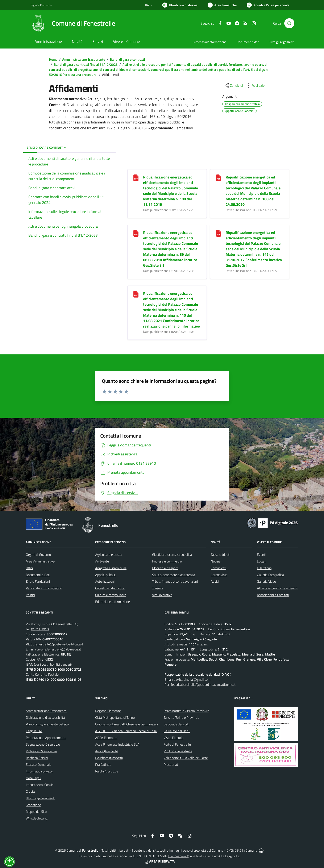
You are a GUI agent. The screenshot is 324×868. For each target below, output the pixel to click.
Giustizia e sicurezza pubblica (172, 555)
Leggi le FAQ (35, 731)
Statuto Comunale (39, 764)
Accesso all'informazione (210, 42)
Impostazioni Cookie (40, 785)
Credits (31, 791)
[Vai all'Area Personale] (268, 5)
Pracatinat (171, 764)
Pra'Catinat (103, 764)
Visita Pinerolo (174, 738)
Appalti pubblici (106, 575)
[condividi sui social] (233, 85)
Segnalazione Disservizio (43, 744)
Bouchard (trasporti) (109, 758)
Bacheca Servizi (37, 758)
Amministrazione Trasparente (84, 59)
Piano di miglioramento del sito (47, 724)
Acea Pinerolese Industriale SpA (117, 744)
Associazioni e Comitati (273, 595)
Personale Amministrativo (44, 588)
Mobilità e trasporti (165, 568)
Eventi (261, 555)
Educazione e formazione (113, 602)
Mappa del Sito (36, 812)
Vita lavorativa (162, 595)
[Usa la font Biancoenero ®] (180, 5)
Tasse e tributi (220, 555)
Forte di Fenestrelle (177, 744)
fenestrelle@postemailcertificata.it (59, 644)
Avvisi (215, 581)
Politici (30, 595)
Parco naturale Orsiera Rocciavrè (186, 711)
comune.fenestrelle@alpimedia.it (58, 649)
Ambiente (102, 561)
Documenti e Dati (38, 575)
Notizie (216, 561)
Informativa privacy (39, 771)
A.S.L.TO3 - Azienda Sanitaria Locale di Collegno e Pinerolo (136, 731)
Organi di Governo (38, 555)
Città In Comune (246, 850)
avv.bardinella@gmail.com (192, 679)
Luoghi (262, 561)
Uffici (29, 568)
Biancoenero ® (178, 856)
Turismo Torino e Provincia (181, 717)
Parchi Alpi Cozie (107, 771)
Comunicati (219, 568)
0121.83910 (40, 629)
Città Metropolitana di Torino (115, 717)
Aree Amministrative (40, 561)
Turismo (157, 588)
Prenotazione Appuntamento (46, 738)
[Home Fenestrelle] (72, 23)
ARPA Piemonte (106, 738)
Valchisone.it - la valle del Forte (186, 758)
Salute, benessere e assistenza (174, 575)
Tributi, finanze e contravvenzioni (175, 581)
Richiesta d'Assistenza (41, 751)
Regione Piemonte (108, 711)
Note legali (33, 778)
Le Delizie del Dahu (177, 731)
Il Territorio (264, 568)
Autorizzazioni (105, 581)
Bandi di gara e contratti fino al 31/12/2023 (86, 64)
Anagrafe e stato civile (111, 568)
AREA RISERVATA (159, 861)
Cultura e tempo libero (111, 595)
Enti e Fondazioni (38, 581)
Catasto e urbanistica (110, 588)
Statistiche (33, 805)
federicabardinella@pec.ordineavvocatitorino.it (203, 684)
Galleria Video (266, 581)
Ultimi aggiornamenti (40, 798)
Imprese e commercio (167, 561)
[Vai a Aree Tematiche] (222, 5)
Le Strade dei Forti (176, 724)
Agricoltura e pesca (108, 555)
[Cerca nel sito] (289, 23)
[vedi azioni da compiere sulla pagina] (256, 85)
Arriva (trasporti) (106, 751)
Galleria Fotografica (270, 575)
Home (53, 59)
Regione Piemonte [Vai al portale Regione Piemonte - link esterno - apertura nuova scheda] (41, 5)
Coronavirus (219, 575)
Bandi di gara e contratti (127, 59)
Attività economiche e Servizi (277, 588)
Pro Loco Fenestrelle (178, 751)
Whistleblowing (37, 818)
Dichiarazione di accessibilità (45, 717)
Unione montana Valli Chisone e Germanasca (127, 724)
